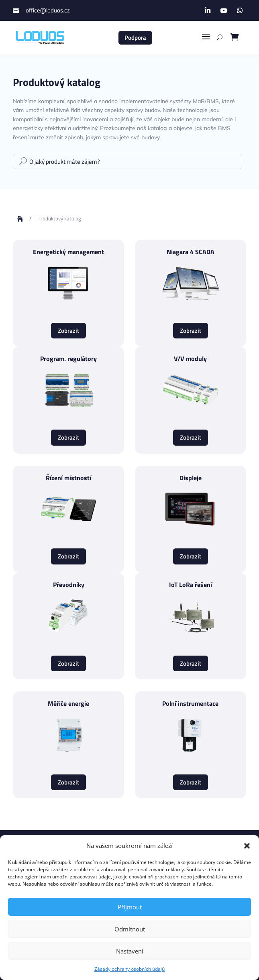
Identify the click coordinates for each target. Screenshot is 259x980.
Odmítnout (130, 929)
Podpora (135, 38)
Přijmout (130, 907)
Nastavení (130, 951)
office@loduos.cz (48, 10)
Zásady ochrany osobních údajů (129, 969)
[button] (247, 846)
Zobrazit (68, 331)
